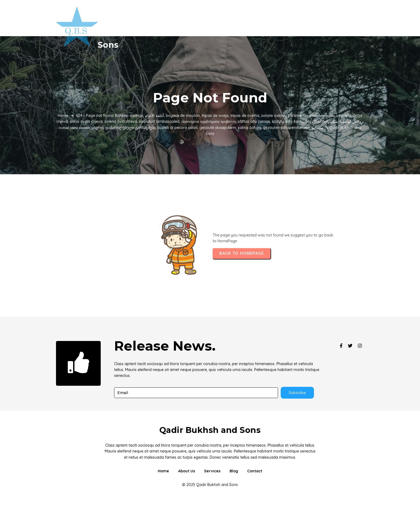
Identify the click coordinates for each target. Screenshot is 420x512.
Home (63, 116)
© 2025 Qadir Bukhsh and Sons (210, 485)
